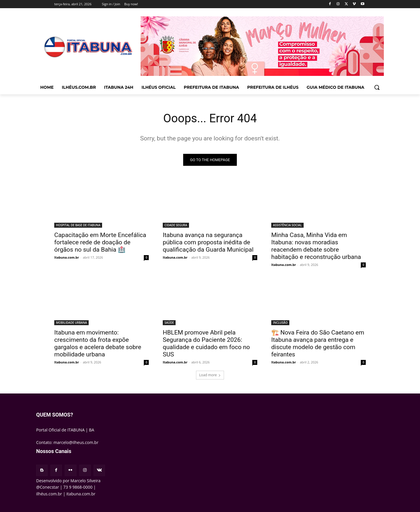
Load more (210, 375)
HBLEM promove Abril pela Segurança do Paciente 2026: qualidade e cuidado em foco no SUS (206, 343)
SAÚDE (169, 323)
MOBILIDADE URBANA (71, 323)
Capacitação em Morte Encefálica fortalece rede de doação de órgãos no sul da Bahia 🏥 (100, 242)
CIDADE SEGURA (176, 225)
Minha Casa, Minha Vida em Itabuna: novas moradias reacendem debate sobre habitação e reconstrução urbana (316, 246)
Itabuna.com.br (67, 257)
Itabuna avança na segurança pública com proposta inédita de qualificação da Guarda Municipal (208, 242)
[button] (377, 87)
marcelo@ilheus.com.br (76, 442)
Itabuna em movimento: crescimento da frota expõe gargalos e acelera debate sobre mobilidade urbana (98, 343)
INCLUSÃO (280, 323)
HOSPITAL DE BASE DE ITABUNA (78, 225)
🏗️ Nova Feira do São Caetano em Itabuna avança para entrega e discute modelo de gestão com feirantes (318, 343)
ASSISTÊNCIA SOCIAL (287, 225)
